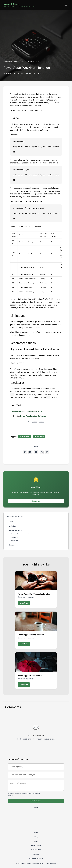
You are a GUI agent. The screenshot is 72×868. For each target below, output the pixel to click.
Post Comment (36, 801)
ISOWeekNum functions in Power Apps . (27, 411)
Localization (14, 541)
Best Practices (25, 437)
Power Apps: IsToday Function (31, 635)
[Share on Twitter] (25, 452)
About (36, 841)
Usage (11, 521)
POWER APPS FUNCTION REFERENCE (27, 62)
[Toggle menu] (66, 5)
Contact (36, 854)
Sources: (12, 545)
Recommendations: (16, 530)
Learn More (24, 603)
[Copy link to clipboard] (47, 452)
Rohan (35, 422)
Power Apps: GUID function (30, 675)
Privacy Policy (36, 846)
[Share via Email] (42, 452)
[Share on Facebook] (36, 452)
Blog (36, 837)
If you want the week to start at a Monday (23, 534)
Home (36, 833)
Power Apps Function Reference (33, 416)
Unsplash (41, 422)
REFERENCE (8, 62)
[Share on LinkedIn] (30, 452)
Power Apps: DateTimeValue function (34, 594)
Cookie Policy (36, 850)
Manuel (8, 73)
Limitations (13, 526)
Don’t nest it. (14, 537)
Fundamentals (39, 437)
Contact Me (36, 501)
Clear (36, 808)
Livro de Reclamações (36, 858)
